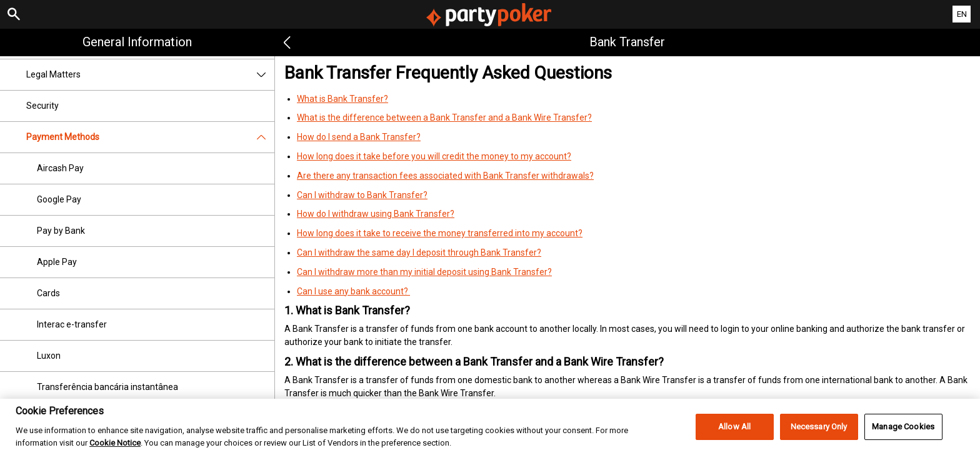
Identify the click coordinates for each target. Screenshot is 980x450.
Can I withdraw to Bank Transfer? (362, 195)
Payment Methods (150, 137)
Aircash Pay (60, 168)
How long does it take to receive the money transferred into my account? (440, 233)
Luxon (49, 356)
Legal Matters (150, 75)
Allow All (734, 433)
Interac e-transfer (72, 324)
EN (962, 14)
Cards (48, 293)
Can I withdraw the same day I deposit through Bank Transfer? (419, 252)
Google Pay (59, 199)
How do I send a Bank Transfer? (359, 137)
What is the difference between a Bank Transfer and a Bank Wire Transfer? (444, 117)
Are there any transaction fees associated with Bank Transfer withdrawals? (445, 176)
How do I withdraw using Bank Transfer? (376, 214)
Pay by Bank (61, 231)
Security (42, 106)
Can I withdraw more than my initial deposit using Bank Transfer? (424, 272)
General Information (137, 42)
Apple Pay (57, 262)
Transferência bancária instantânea (107, 387)
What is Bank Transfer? (342, 99)
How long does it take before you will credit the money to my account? (434, 156)
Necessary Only (819, 433)
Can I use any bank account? (353, 291)
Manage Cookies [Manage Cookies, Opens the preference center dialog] (903, 433)
